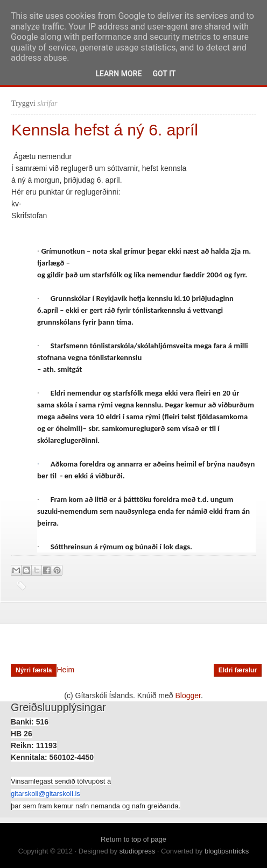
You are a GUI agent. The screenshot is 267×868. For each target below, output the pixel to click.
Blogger (188, 695)
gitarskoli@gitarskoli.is (45, 794)
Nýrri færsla (34, 670)
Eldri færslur (238, 670)
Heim (65, 670)
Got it (164, 74)
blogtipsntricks (227, 851)
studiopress (137, 851)
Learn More (118, 74)
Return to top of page (133, 839)
